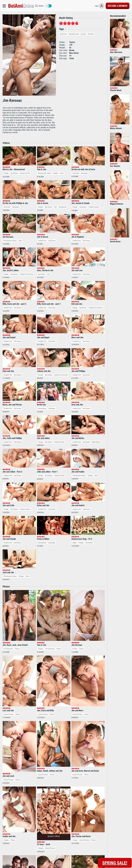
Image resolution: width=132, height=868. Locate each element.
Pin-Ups (75, 649)
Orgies (74, 543)
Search (41, 6)
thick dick (91, 34)
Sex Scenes (14, 173)
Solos (62, 173)
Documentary (42, 408)
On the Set (76, 173)
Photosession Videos (45, 173)
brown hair (63, 34)
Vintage (6, 173)
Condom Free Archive (26, 274)
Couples (56, 173)
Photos (17, 649)
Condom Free (42, 241)
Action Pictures (9, 714)
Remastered (63, 207)
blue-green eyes (74, 34)
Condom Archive (25, 173)
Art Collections (8, 649)
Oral (55, 207)
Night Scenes (96, 442)
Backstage (84, 173)
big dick (83, 34)
